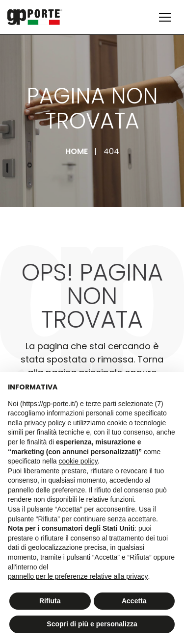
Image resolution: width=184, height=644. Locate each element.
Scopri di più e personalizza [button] (92, 624)
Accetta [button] (134, 601)
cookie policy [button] (78, 461)
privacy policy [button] (45, 423)
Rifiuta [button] (50, 601)
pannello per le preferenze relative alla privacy (78, 576)
